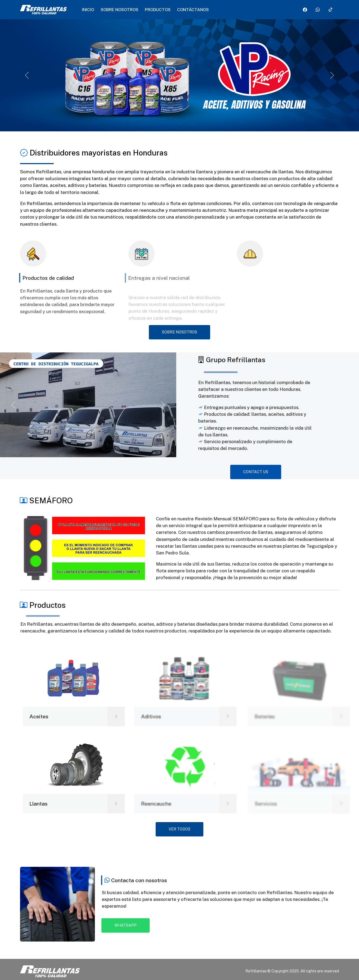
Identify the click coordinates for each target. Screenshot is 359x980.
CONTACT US (256, 472)
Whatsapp (126, 925)
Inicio (88, 9)
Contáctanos (193, 9)
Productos (158, 9)
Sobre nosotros (119, 9)
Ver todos (179, 829)
